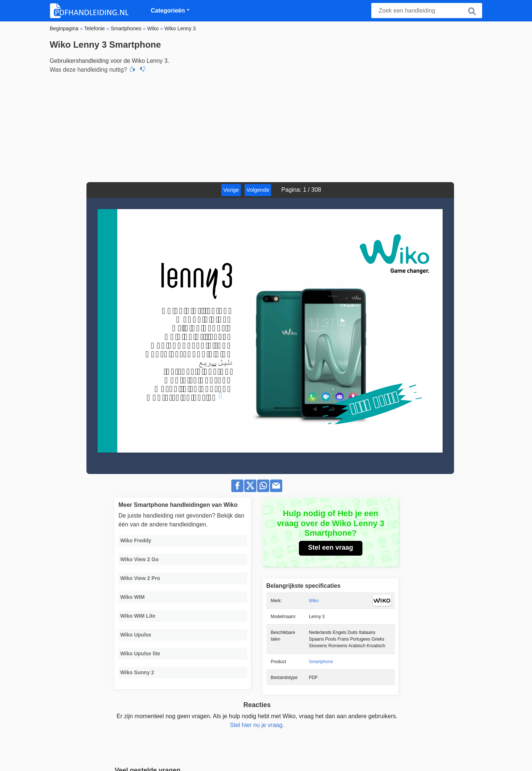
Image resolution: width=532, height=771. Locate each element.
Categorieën (168, 11)
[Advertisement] (266, 127)
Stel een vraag (331, 547)
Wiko (314, 601)
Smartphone (321, 662)
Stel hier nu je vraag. (257, 725)
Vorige (231, 190)
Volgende (258, 190)
